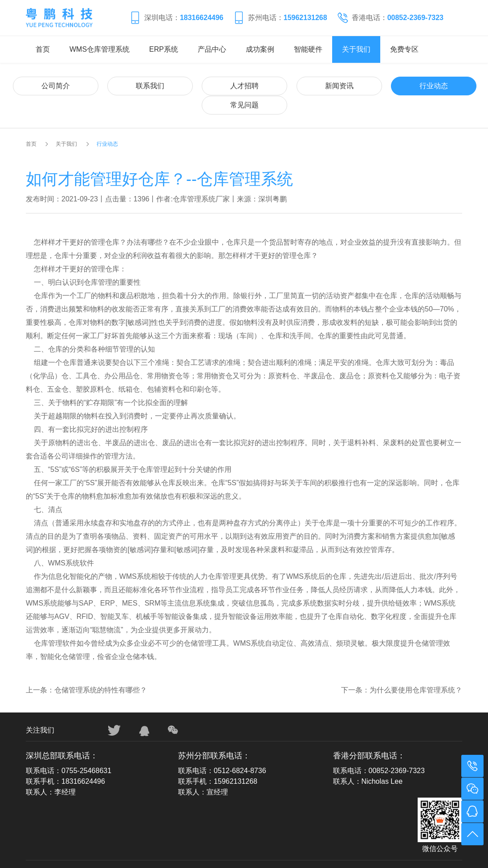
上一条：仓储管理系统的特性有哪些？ (86, 670)
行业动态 (352, 85)
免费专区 (404, 49)
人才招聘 (208, 85)
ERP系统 (164, 49)
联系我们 (136, 85)
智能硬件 (308, 49)
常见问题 (424, 85)
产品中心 (212, 49)
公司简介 (64, 85)
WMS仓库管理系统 (100, 49)
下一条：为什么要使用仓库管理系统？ (402, 670)
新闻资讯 (280, 85)
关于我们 (356, 49)
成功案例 (260, 49)
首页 (43, 49)
